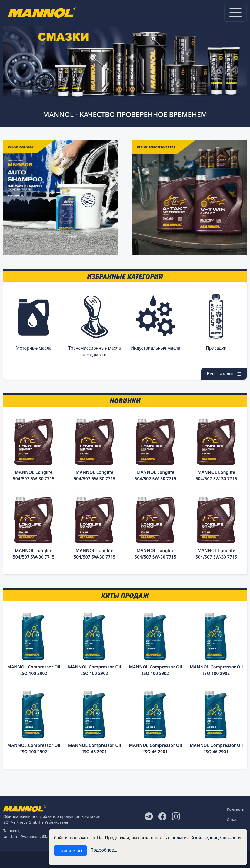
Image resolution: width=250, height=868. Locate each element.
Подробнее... (104, 850)
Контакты (236, 809)
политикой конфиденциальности (206, 838)
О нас (232, 820)
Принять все (71, 850)
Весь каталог (224, 374)
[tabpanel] (125, 61)
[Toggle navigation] (236, 13)
